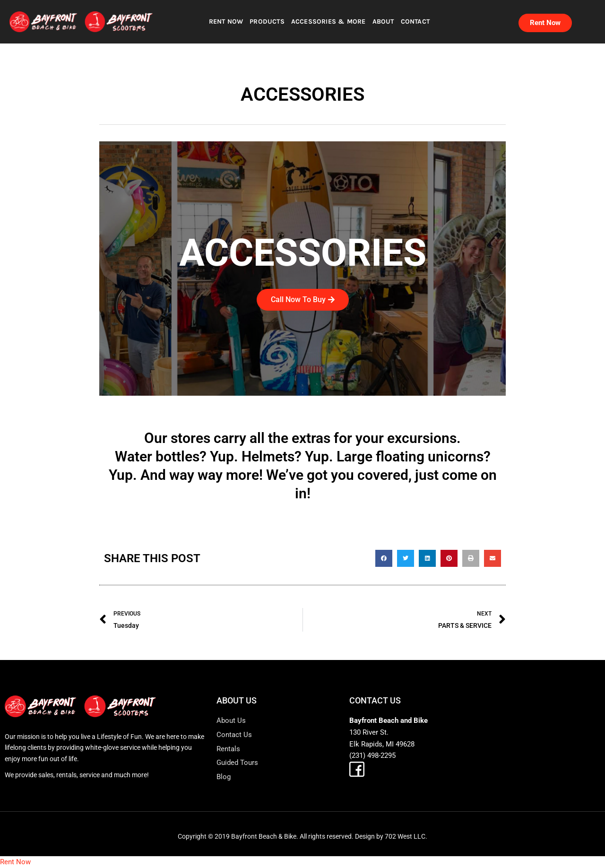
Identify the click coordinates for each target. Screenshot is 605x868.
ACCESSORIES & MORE (328, 22)
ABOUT (383, 22)
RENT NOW (226, 22)
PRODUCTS (267, 22)
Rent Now (15, 862)
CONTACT (415, 22)
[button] (384, 558)
